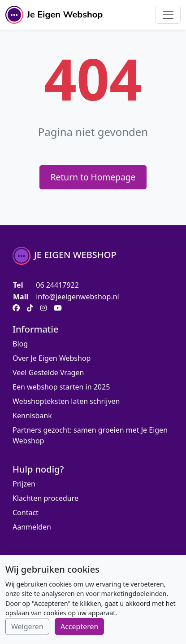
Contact (26, 513)
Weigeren (27, 626)
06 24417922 (57, 285)
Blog (20, 344)
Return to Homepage (93, 177)
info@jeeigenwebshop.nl (77, 297)
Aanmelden (32, 527)
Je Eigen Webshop (54, 15)
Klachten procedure (45, 498)
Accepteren (79, 626)
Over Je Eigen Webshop (52, 358)
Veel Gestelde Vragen (48, 372)
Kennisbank (32, 416)
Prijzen (24, 484)
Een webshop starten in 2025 (61, 387)
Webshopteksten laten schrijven (66, 401)
